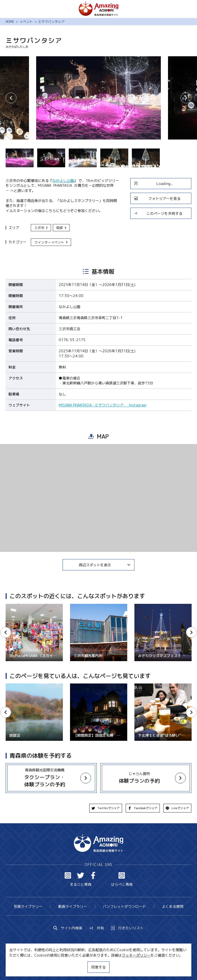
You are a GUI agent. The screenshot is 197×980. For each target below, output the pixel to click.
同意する (98, 967)
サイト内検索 (68, 928)
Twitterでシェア (106, 808)
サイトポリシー (115, 967)
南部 (62, 228)
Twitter (81, 875)
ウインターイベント (51, 242)
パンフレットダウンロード (124, 906)
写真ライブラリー (28, 906)
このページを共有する (158, 213)
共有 (97, 928)
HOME (10, 22)
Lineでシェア (177, 808)
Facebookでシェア (143, 808)
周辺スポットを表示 (105, 565)
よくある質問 (173, 906)
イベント (26, 22)
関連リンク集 (146, 967)
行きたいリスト (127, 928)
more (48, 773)
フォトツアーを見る (157, 198)
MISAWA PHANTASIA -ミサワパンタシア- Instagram (102, 405)
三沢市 (41, 228)
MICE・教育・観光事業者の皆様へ (68, 967)
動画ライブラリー (73, 906)
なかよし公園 (63, 181)
